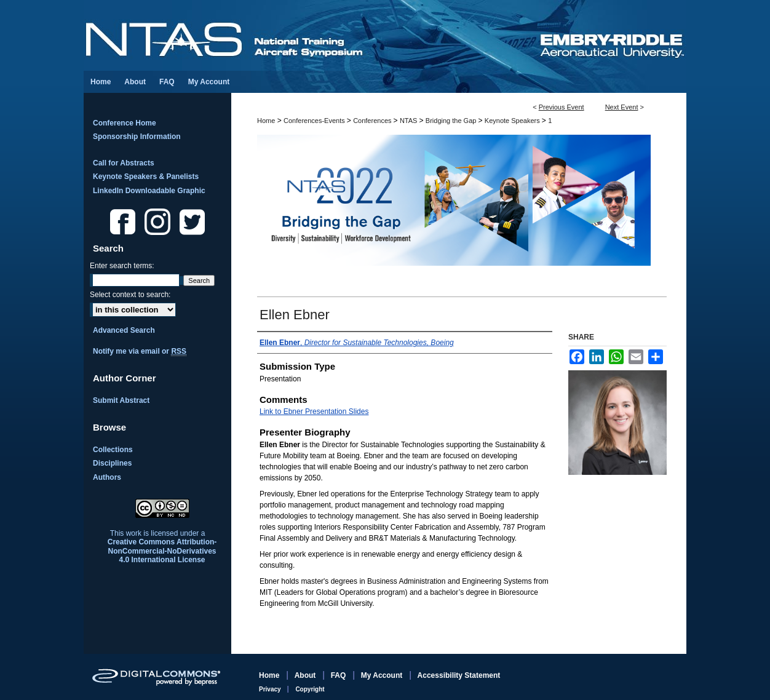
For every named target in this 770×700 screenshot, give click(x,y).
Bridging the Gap (452, 121)
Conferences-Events (315, 121)
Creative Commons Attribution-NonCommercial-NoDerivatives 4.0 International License (162, 551)
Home (266, 121)
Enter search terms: (122, 266)
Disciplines (112, 463)
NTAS (410, 121)
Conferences (373, 121)
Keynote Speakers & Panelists (146, 177)
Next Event (622, 107)
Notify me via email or (140, 351)
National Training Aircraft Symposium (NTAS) (311, 35)
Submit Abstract (121, 400)
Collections (113, 450)
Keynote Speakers (513, 121)
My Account (383, 675)
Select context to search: (130, 295)
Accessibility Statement (459, 675)
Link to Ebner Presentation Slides (314, 412)
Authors (107, 477)
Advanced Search (124, 330)
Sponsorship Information (137, 137)
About (306, 675)
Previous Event (562, 107)
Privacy (271, 689)
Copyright (310, 689)
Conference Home (125, 123)
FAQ (339, 675)
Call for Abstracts (124, 163)
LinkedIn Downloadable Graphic (149, 191)
